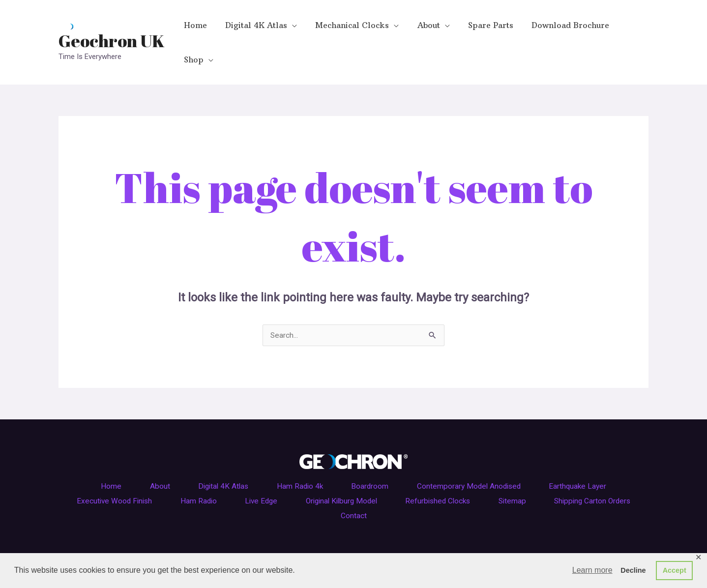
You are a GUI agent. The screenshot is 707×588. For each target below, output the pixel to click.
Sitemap (587, 472)
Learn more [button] (592, 570)
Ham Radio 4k (299, 458)
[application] (289, 28)
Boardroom (376, 458)
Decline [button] (633, 570)
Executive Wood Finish (145, 472)
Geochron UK (112, 26)
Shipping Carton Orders (324, 487)
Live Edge (308, 472)
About (143, 458)
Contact (411, 487)
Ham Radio (237, 472)
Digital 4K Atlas (214, 458)
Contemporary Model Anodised (483, 458)
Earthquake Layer (600, 458)
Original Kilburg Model (398, 472)
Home (88, 458)
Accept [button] (675, 570)
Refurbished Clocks (504, 472)
